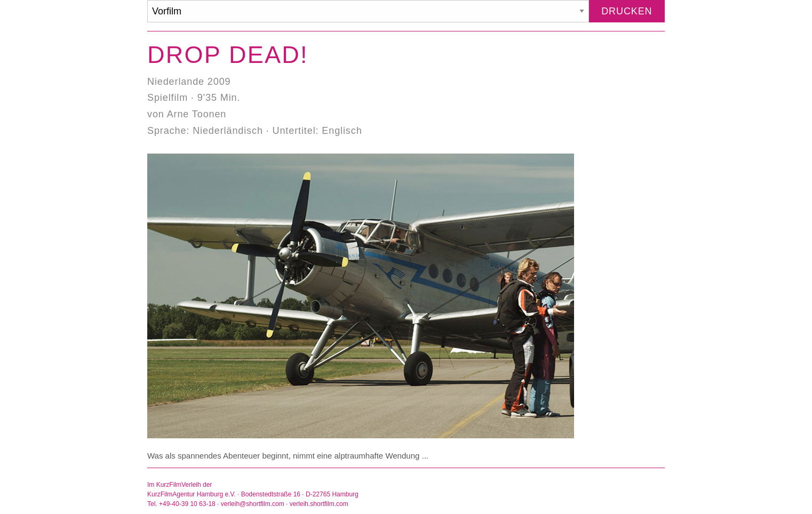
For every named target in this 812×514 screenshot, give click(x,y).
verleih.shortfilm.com (319, 504)
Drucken (627, 11)
